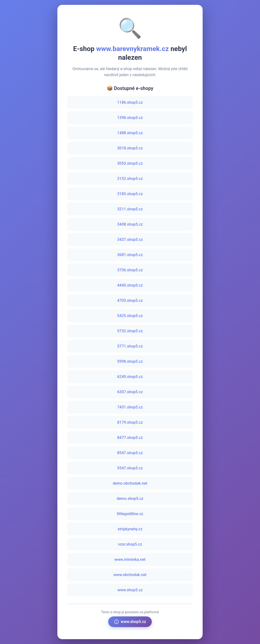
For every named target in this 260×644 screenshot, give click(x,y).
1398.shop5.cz (130, 118)
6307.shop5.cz (130, 392)
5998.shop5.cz (130, 361)
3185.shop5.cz (130, 194)
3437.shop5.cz (130, 240)
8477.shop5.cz (130, 438)
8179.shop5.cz (130, 422)
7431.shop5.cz (130, 407)
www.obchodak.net (130, 575)
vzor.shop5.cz (130, 544)
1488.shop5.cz (130, 133)
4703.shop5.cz (130, 300)
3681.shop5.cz (130, 255)
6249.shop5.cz (130, 377)
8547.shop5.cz (130, 453)
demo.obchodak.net (130, 483)
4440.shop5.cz (130, 285)
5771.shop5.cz (130, 346)
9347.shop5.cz (130, 468)
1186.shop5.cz (130, 102)
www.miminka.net (130, 559)
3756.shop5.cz (130, 270)
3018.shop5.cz (130, 148)
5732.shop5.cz (130, 331)
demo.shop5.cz (130, 499)
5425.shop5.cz (130, 316)
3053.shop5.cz (130, 163)
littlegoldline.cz (130, 514)
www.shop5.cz (130, 590)
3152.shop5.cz (130, 179)
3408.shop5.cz (130, 224)
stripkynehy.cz (130, 529)
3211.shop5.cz (130, 209)
